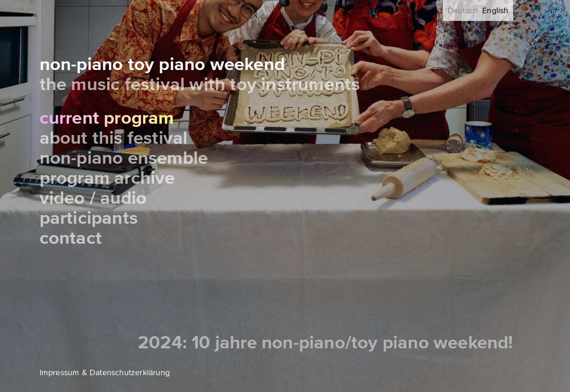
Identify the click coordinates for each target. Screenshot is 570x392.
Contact (71, 238)
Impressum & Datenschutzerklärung (105, 372)
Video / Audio (93, 198)
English (495, 10)
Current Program (107, 118)
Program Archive (107, 178)
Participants (89, 218)
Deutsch (463, 10)
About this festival (114, 138)
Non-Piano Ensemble (124, 158)
